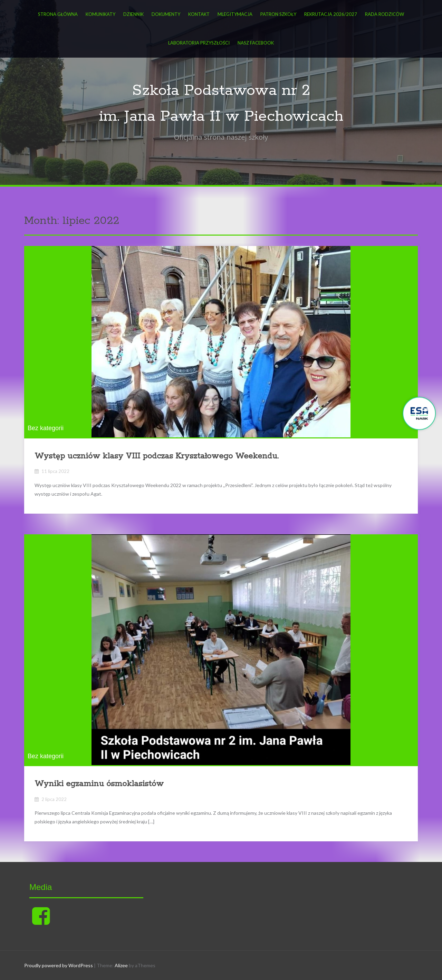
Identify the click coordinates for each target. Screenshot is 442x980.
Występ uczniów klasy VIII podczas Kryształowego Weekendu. (157, 456)
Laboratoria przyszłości (199, 43)
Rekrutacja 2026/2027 (331, 14)
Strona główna (58, 14)
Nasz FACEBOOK (256, 43)
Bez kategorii (46, 428)
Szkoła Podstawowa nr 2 (221, 91)
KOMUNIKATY (100, 14)
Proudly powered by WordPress (59, 965)
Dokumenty (166, 14)
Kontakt (199, 14)
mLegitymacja (235, 14)
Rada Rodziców (385, 14)
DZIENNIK (133, 14)
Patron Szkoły (278, 14)
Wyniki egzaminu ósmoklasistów (99, 784)
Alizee (121, 965)
